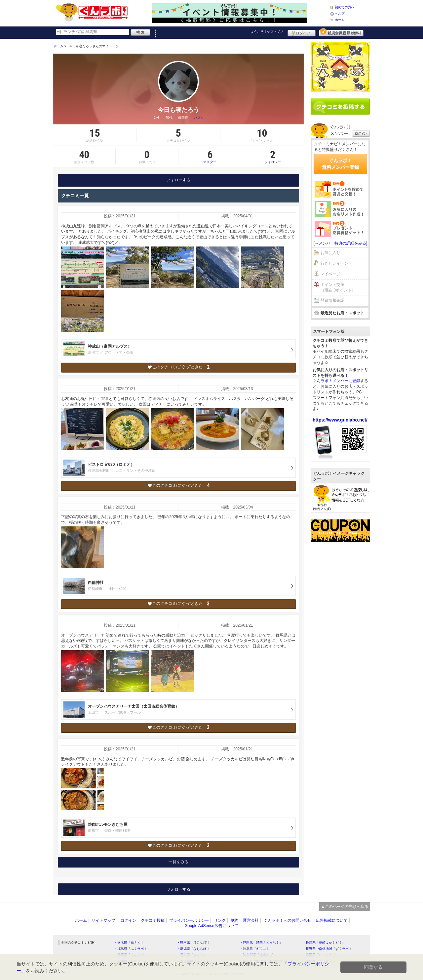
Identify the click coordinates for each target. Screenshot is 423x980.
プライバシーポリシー (189, 920)
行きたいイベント (336, 263)
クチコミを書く (340, 107)
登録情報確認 (332, 300)
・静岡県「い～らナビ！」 (322, 955)
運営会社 (251, 920)
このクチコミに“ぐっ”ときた (179, 367)
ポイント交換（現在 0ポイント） (338, 287)
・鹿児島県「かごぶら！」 (197, 961)
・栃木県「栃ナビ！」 (131, 942)
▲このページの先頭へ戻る (345, 907)
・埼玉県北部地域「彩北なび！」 (264, 961)
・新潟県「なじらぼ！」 (195, 949)
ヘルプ (340, 13)
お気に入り (330, 253)
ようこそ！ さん (268, 32)
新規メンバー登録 (341, 32)
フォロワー (273, 156)
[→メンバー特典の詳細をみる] (341, 243)
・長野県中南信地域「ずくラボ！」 (329, 949)
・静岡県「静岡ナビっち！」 (261, 942)
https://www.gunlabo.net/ (340, 420)
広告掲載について (332, 920)
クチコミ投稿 (153, 920)
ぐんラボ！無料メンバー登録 (340, 164)
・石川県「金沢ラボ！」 (132, 961)
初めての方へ (345, 7)
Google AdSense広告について (211, 926)
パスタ (199, 118)
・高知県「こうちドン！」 (322, 961)
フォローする (178, 180)
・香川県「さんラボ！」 (195, 955)
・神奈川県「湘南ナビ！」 (259, 955)
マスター (210, 156)
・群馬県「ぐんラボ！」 (132, 955)
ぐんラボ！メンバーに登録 (336, 381)
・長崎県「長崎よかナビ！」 (324, 942)
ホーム (340, 20)
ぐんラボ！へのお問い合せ (288, 920)
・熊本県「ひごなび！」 (195, 942)
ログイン (302, 32)
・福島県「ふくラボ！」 (132, 949)
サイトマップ (103, 920)
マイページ (330, 274)
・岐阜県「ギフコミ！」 (258, 949)
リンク (220, 920)
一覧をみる (178, 862)
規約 (234, 920)
